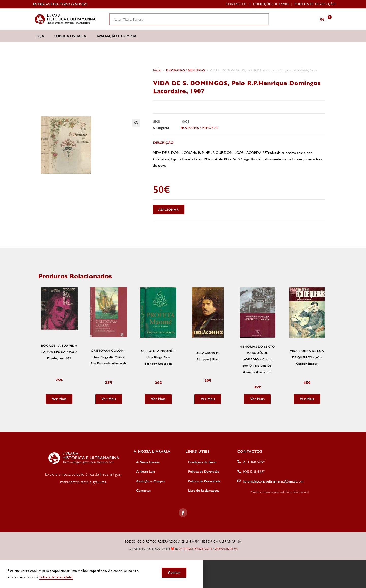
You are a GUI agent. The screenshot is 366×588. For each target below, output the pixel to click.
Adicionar (169, 210)
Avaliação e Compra (116, 36)
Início (157, 70)
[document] (183, 574)
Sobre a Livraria (70, 36)
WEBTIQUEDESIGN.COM (195, 549)
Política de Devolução (315, 4)
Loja (40, 36)
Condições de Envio (271, 4)
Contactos (236, 4)
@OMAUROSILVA (226, 549)
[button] (136, 123)
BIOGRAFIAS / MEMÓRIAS (186, 70)
